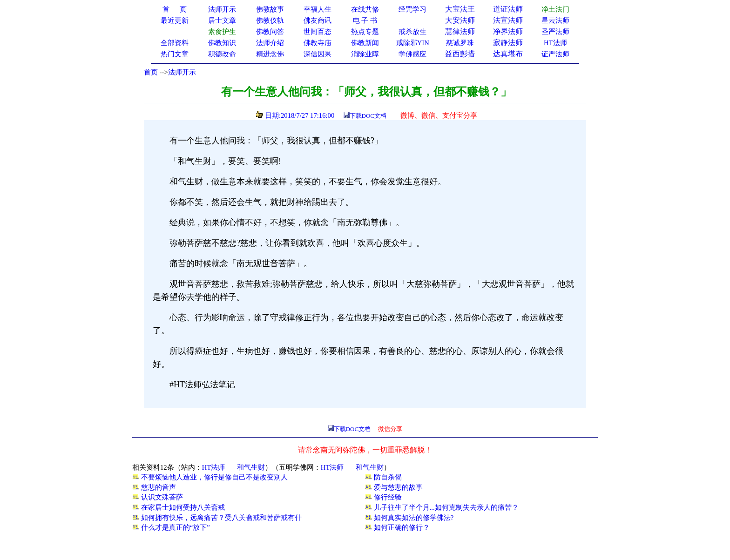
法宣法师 (508, 20)
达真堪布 (508, 54)
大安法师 (460, 20)
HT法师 (555, 43)
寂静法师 (508, 43)
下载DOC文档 (368, 116)
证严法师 (555, 54)
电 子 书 (365, 20)
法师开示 (182, 72)
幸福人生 (318, 9)
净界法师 (508, 31)
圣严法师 (555, 32)
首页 (151, 72)
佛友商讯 (318, 20)
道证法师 (508, 9)
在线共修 (365, 9)
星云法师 (555, 20)
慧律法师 (460, 31)
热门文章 (175, 54)
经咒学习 (412, 9)
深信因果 (318, 54)
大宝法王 (460, 9)
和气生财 (251, 467)
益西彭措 (460, 54)
